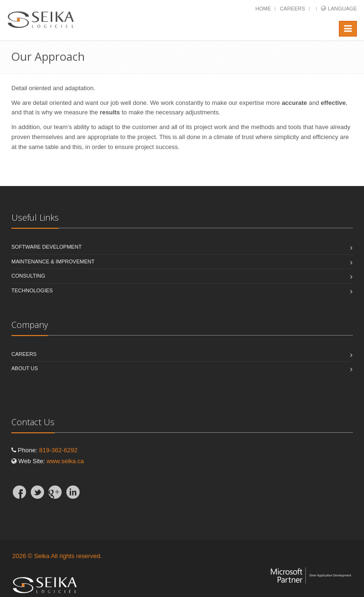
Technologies (32, 290)
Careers (292, 9)
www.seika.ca (65, 461)
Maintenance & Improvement (53, 261)
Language (342, 9)
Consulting (28, 276)
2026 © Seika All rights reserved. (57, 556)
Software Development (46, 247)
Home (263, 9)
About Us (25, 368)
